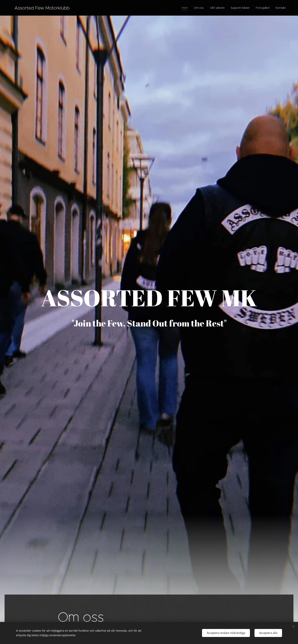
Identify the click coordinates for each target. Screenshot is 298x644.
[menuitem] (184, 8)
